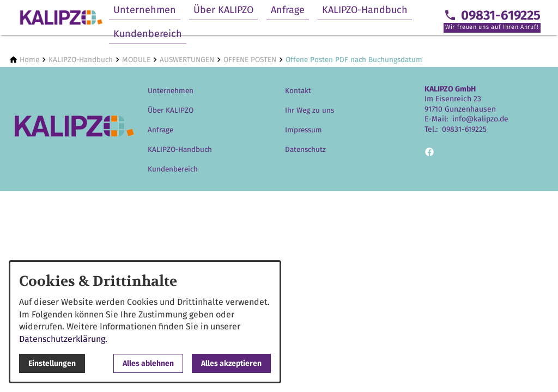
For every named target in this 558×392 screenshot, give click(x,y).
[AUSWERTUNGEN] (187, 60)
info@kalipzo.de (480, 119)
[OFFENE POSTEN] (250, 60)
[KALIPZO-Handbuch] (81, 60)
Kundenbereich (148, 34)
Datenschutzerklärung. (63, 339)
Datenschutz (305, 149)
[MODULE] (136, 60)
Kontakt (298, 91)
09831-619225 (464, 129)
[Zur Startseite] (61, 17)
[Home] (29, 60)
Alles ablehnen (148, 363)
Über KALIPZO (223, 10)
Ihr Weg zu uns (310, 110)
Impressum (304, 130)
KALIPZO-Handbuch (365, 10)
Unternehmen (145, 10)
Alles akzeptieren (231, 363)
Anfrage (288, 10)
